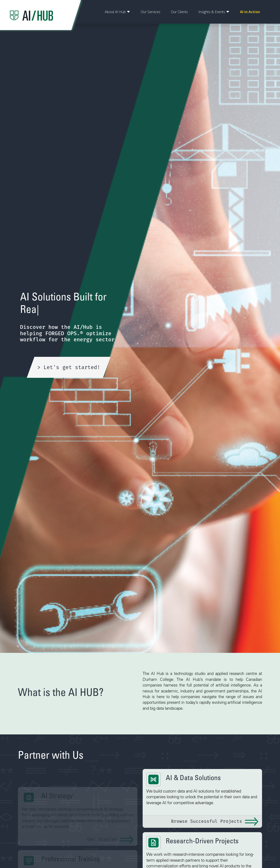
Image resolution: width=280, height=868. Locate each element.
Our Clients (179, 12)
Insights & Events (214, 12)
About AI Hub (117, 12)
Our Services (150, 12)
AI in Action (250, 12)
